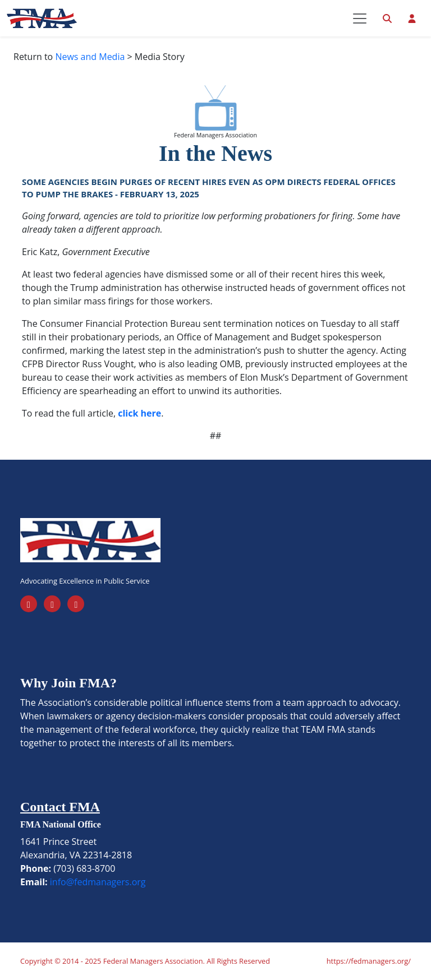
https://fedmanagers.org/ (369, 961)
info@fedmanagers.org (98, 882)
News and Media (90, 57)
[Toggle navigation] (360, 19)
